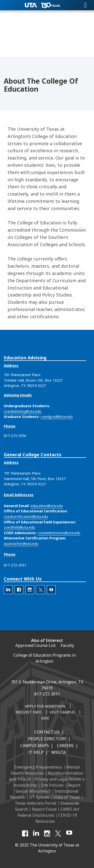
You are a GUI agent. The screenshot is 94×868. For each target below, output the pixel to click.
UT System (39, 797)
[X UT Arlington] (58, 833)
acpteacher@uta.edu (21, 544)
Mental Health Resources (45, 770)
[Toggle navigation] (85, 5)
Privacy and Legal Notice (58, 779)
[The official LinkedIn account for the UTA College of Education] (8, 590)
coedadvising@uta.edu (23, 411)
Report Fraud (44, 809)
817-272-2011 (47, 694)
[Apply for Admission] (45, 706)
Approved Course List (35, 645)
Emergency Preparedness (38, 767)
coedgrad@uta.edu (57, 417)
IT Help (36, 752)
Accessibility (25, 785)
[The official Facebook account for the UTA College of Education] (19, 590)
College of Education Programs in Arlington (44, 658)
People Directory (47, 739)
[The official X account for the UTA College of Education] (40, 590)
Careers (65, 746)
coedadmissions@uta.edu (59, 533)
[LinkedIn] (36, 833)
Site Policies (52, 785)
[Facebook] (25, 833)
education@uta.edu (47, 506)
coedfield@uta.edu (19, 527)
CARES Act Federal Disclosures (48, 812)
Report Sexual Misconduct (48, 788)
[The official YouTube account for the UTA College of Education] (51, 590)
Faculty (67, 645)
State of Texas (67, 797)
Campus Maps (35, 746)
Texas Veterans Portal (36, 803)
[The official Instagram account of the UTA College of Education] (30, 590)
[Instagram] (47, 833)
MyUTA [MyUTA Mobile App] (59, 752)
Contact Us (47, 732)
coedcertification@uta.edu (26, 517)
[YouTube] (69, 833)
